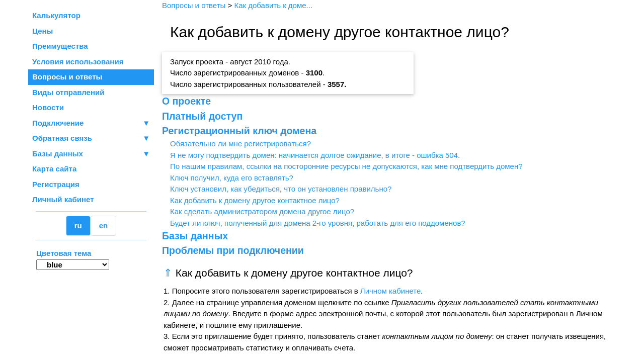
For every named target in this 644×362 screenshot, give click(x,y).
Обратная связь (91, 139)
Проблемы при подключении (233, 250)
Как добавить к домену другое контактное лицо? (255, 200)
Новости (48, 107)
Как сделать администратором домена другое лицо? (262, 211)
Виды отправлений (68, 92)
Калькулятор (56, 15)
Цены (43, 31)
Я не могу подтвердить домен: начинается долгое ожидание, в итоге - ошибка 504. (315, 155)
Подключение (91, 123)
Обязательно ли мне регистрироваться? (240, 144)
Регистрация (56, 184)
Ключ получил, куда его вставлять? (232, 178)
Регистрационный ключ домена (239, 131)
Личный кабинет (63, 199)
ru (78, 225)
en (104, 225)
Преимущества (60, 46)
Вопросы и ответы (67, 77)
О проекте (186, 101)
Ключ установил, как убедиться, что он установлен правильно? (281, 189)
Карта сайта (54, 169)
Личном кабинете (391, 291)
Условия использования (78, 62)
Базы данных (58, 154)
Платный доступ (202, 116)
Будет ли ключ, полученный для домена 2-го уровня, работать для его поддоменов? (318, 223)
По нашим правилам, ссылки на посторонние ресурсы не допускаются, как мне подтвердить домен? (346, 166)
